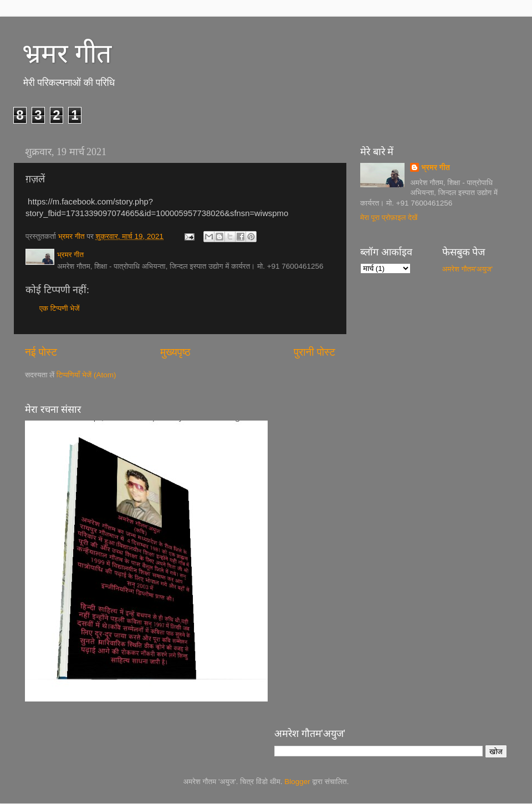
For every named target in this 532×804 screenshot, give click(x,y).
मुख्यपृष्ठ (175, 352)
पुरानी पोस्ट (314, 352)
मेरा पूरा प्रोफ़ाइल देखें (389, 217)
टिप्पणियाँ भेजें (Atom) (86, 375)
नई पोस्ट (41, 352)
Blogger (297, 782)
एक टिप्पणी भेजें (60, 308)
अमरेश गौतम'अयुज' (468, 269)
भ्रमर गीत (67, 53)
